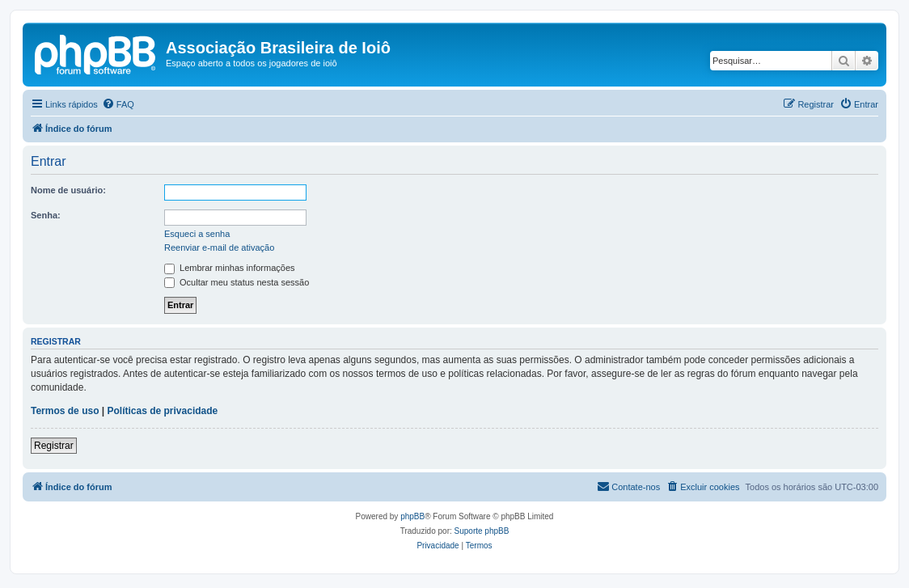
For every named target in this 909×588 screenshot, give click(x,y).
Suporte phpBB (482, 531)
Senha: (46, 215)
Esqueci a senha (197, 234)
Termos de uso (65, 411)
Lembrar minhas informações (230, 268)
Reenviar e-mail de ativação (219, 247)
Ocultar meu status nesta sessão (237, 282)
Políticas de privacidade (163, 411)
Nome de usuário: (68, 190)
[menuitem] (118, 104)
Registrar (54, 446)
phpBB (412, 516)
